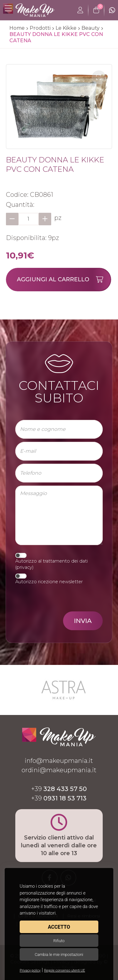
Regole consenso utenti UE (64, 970)
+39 (59, 789)
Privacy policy (30, 970)
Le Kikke (66, 28)
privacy (24, 567)
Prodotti (40, 28)
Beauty (91, 28)
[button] (99, 77)
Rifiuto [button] (59, 941)
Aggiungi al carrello (64, 280)
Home (17, 28)
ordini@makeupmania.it (59, 770)
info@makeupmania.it (59, 761)
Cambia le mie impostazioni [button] (59, 954)
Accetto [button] (59, 927)
